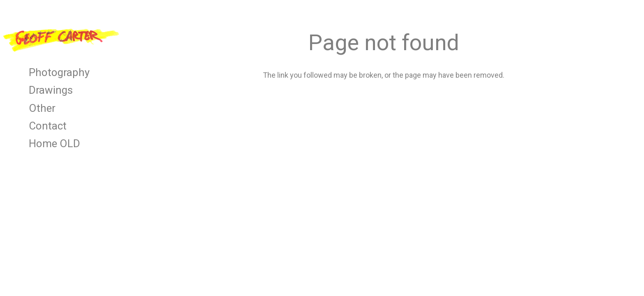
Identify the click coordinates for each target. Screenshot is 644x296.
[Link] (62, 39)
